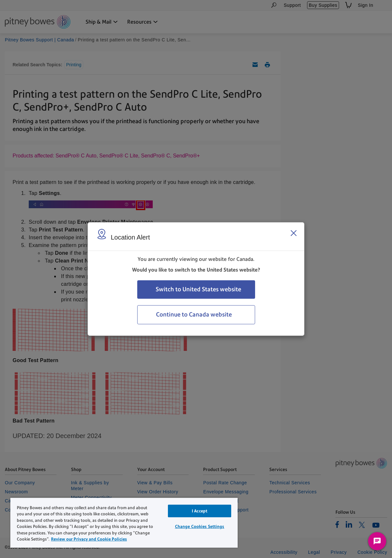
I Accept (200, 511)
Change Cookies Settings (200, 526)
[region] (124, 522)
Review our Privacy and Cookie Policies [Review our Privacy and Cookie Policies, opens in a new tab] (89, 539)
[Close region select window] (294, 233)
